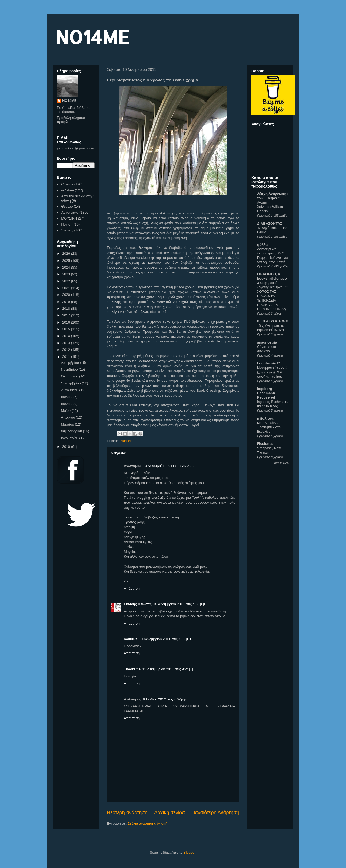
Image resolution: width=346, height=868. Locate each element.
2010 (67, 447)
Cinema (67, 184)
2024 (67, 267)
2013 (67, 343)
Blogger (189, 852)
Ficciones (265, 444)
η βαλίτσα (265, 418)
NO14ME (92, 37)
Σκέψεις (126, 441)
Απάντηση (132, 588)
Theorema (132, 669)
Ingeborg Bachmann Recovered (266, 393)
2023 (67, 274)
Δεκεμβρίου (71, 363)
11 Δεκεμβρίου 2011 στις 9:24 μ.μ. (169, 669)
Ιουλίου (67, 397)
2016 (67, 322)
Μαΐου (66, 411)
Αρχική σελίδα (169, 812)
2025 (67, 261)
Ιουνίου (67, 404)
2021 (67, 288)
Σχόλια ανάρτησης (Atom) (147, 823)
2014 (67, 336)
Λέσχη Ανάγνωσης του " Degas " (273, 196)
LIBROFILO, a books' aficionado (272, 276)
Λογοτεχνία (70, 212)
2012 (67, 350)
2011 (67, 357)
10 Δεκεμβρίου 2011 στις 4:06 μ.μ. (180, 604)
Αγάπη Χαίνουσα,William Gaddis (270, 207)
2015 (67, 329)
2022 (67, 281)
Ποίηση (67, 224)
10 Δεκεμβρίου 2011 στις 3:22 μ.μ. (169, 466)
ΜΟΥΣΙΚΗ (69, 218)
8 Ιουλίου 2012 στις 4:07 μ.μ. (165, 699)
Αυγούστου (70, 390)
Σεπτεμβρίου (71, 383)
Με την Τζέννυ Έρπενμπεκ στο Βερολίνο (269, 427)
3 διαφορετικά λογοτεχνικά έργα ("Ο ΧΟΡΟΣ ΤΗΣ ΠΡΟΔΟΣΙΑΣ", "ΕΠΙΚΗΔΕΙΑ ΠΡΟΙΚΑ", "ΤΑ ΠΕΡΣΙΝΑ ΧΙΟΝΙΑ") (273, 296)
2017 (67, 315)
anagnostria (267, 342)
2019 (67, 302)
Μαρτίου (68, 424)
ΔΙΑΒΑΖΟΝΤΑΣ (270, 223)
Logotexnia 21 (269, 363)
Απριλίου (69, 417)
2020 (67, 295)
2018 (67, 309)
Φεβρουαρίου (72, 431)
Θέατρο (67, 206)
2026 (67, 254)
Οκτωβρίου (70, 376)
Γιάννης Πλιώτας (138, 604)
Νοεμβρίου (70, 369)
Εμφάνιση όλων (280, 463)
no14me (67, 190)
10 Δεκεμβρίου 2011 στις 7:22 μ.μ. (165, 639)
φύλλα (262, 245)
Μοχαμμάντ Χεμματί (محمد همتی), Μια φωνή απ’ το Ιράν (272, 372)
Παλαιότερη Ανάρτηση (215, 812)
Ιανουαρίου (70, 438)
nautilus (131, 639)
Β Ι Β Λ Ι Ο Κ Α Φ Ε (272, 321)
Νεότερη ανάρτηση (127, 812)
